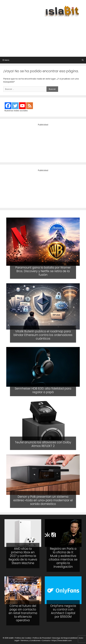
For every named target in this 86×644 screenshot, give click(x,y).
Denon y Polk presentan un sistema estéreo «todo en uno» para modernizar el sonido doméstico (43, 500)
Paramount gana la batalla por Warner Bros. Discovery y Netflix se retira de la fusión (43, 271)
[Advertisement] (45, 36)
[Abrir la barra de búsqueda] (83, 60)
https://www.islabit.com (62, 640)
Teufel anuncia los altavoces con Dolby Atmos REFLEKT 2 (43, 444)
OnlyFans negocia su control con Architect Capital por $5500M (63, 611)
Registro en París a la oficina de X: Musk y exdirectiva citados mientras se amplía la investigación (63, 558)
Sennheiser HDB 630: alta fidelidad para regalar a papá (43, 390)
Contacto (46, 640)
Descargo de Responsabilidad (65, 638)
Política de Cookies (23, 638)
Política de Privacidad (42, 638)
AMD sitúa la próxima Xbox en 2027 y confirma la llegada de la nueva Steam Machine (23, 556)
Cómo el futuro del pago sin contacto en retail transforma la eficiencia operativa (23, 613)
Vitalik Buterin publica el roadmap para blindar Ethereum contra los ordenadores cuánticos (43, 335)
